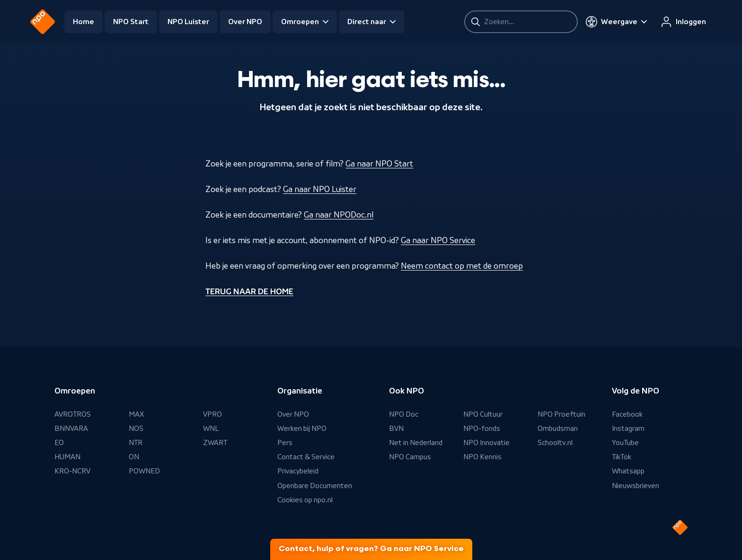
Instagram (628, 429)
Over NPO (245, 22)
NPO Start (131, 22)
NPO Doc (404, 414)
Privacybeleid (298, 471)
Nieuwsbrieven (636, 486)
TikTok (622, 457)
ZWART (215, 443)
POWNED (144, 471)
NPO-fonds (482, 429)
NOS (136, 429)
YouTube (625, 443)
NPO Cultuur (483, 414)
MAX (136, 414)
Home (84, 22)
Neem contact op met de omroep (462, 266)
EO (59, 443)
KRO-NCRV (72, 471)
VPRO (212, 414)
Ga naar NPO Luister (320, 189)
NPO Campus (410, 457)
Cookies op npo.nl (305, 500)
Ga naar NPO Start (379, 164)
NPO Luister (188, 22)
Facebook (627, 414)
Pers (285, 443)
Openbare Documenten (315, 486)
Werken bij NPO (302, 429)
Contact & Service (306, 457)
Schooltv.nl (555, 443)
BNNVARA (71, 429)
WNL (211, 429)
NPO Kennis (482, 457)
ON (134, 457)
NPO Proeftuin (561, 414)
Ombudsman (558, 429)
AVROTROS (73, 414)
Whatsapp (628, 471)
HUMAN (67, 457)
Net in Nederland (416, 443)
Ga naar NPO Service (438, 240)
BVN (396, 429)
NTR (136, 443)
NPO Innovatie (486, 443)
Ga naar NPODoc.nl (339, 215)
